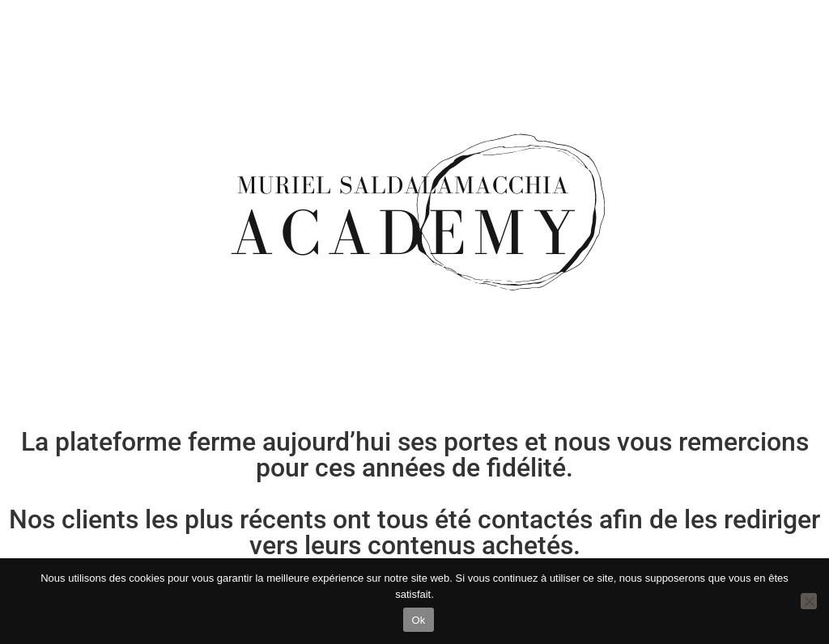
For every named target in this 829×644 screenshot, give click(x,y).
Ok (418, 620)
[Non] (809, 601)
